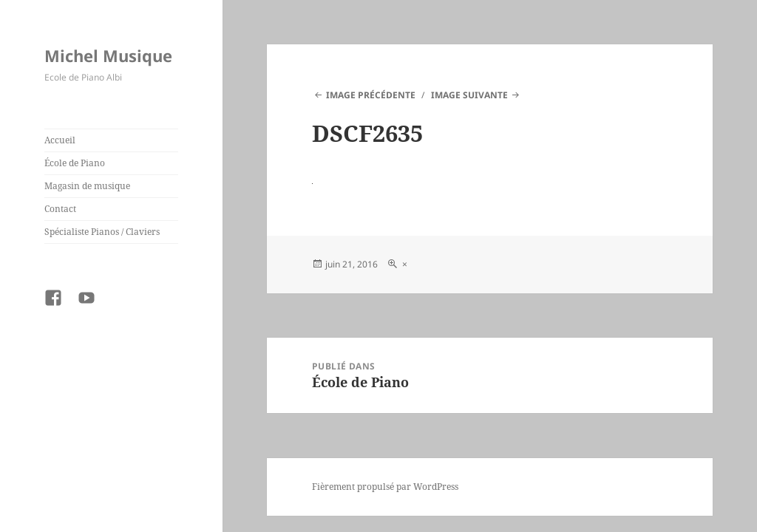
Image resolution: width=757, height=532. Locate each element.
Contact (60, 209)
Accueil (60, 140)
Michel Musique (108, 55)
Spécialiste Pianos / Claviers (102, 232)
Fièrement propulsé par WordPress (385, 487)
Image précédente (371, 95)
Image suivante (469, 95)
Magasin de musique (87, 186)
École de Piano (75, 163)
